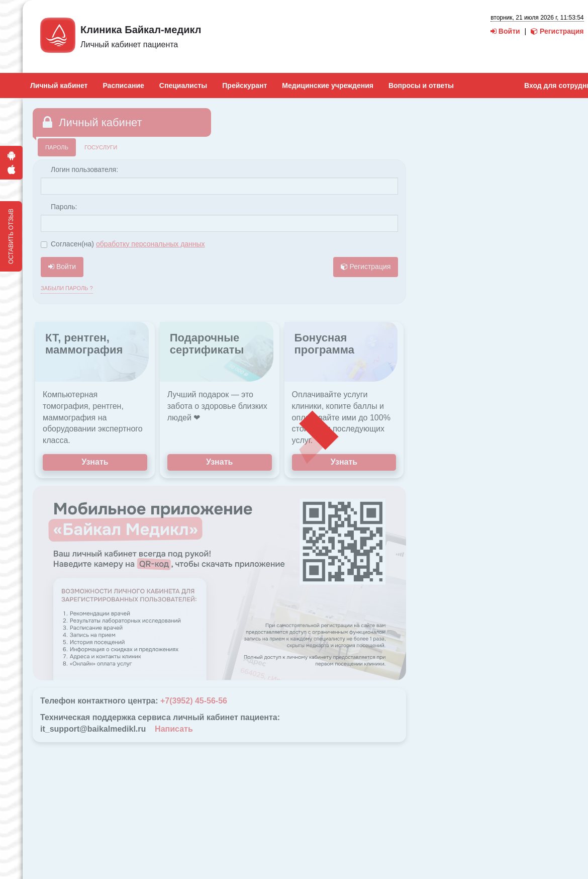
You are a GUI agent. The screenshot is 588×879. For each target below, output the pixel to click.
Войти (505, 31)
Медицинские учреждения (328, 85)
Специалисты (183, 85)
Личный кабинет (59, 85)
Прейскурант (244, 85)
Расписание (123, 85)
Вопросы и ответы (421, 85)
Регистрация (557, 31)
